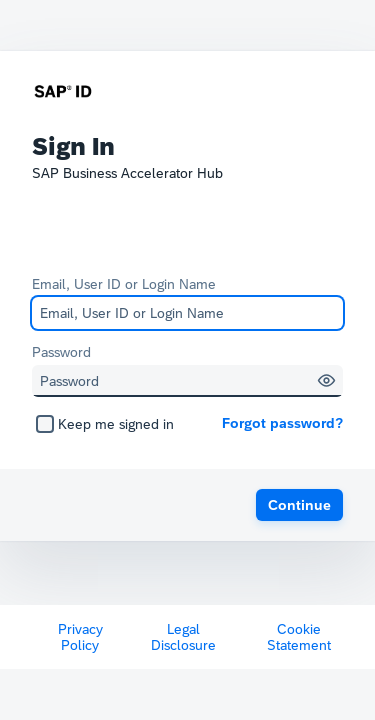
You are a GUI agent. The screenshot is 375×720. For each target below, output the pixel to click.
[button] (326, 380)
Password (61, 352)
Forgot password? (282, 423)
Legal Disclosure (183, 637)
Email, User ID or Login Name (124, 284)
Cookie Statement (299, 637)
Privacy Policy (80, 637)
